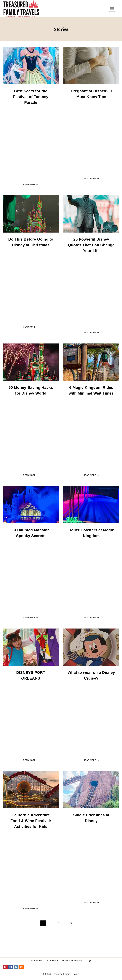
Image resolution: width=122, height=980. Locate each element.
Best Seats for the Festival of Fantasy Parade (31, 97)
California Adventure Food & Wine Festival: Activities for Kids (31, 821)
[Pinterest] (5, 967)
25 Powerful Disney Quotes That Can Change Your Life (91, 245)
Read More (31, 184)
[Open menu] (112, 9)
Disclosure (37, 961)
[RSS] (22, 967)
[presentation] (31, 66)
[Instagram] (16, 967)
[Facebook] (11, 967)
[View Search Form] (118, 9)
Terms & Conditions (72, 961)
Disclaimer (52, 961)
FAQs (89, 961)
